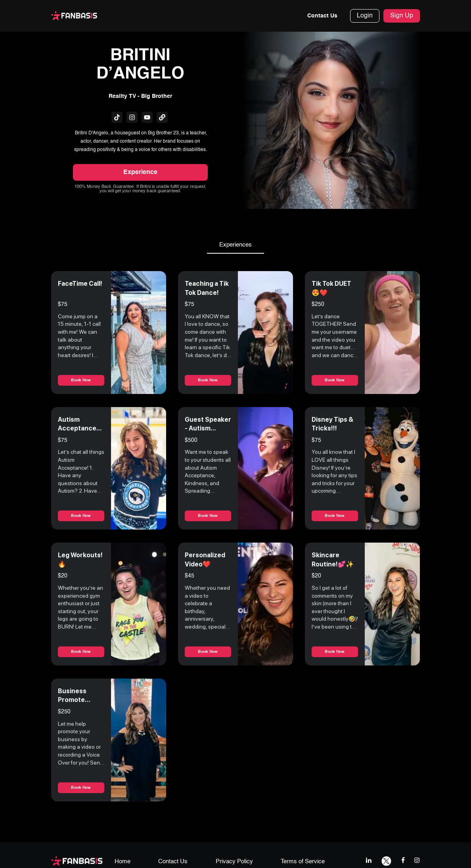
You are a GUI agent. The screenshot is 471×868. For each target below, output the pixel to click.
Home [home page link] (123, 861)
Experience (140, 172)
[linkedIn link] (369, 860)
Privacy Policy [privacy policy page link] (234, 861)
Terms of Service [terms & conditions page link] (303, 861)
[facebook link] (403, 860)
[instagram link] (417, 860)
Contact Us (322, 16)
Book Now (81, 380)
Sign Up (402, 16)
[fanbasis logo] (77, 861)
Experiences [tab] (235, 245)
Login (365, 16)
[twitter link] (386, 860)
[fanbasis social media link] (117, 117)
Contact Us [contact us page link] (173, 861)
